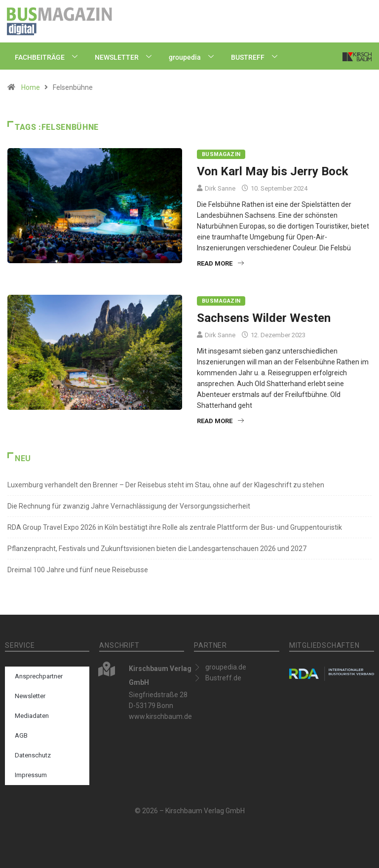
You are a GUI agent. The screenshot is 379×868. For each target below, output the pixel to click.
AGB (21, 735)
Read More (220, 263)
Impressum (31, 775)
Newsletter (30, 696)
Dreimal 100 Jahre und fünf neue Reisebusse (78, 570)
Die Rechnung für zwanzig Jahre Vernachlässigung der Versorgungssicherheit (129, 506)
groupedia (195, 57)
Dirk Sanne (220, 188)
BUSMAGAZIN (221, 154)
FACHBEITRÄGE (50, 57)
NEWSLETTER (127, 57)
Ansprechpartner (39, 676)
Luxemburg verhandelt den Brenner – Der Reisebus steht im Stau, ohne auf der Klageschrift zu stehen (166, 485)
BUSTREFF (258, 57)
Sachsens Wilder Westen (264, 318)
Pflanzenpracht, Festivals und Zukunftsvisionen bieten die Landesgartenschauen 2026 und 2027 (157, 549)
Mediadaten (32, 716)
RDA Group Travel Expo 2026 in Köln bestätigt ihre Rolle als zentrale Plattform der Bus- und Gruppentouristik (175, 527)
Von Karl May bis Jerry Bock (273, 171)
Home (31, 87)
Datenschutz (33, 755)
